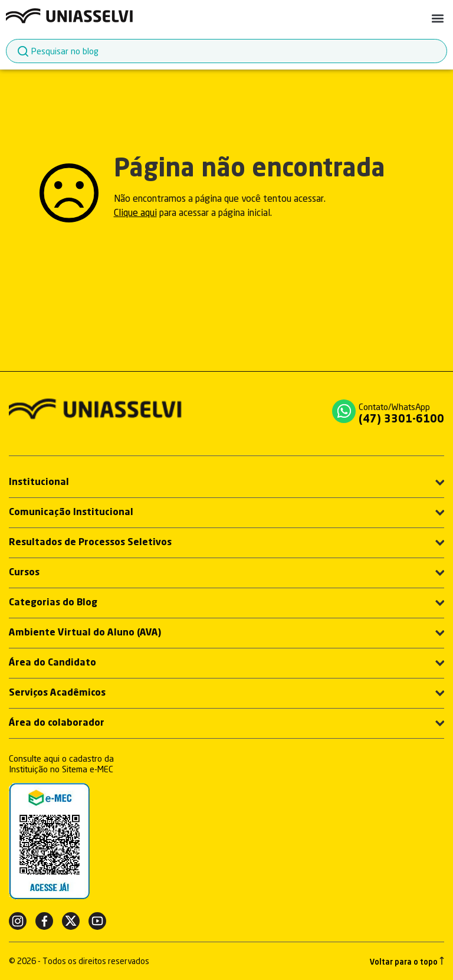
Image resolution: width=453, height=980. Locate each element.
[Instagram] (18, 921)
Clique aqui (135, 212)
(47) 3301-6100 (401, 419)
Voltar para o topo (407, 961)
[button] (437, 18)
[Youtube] (97, 921)
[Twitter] (71, 921)
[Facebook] (44, 921)
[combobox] (226, 51)
